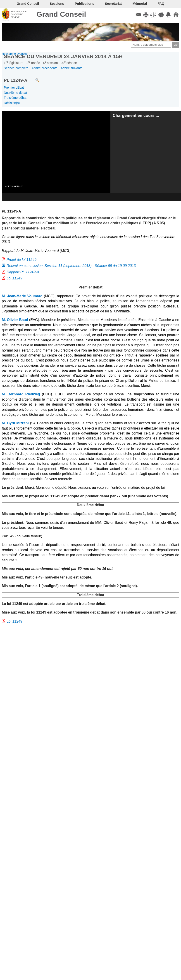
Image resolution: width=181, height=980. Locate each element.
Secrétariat (113, 4)
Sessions (57, 4)
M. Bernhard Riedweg (21, 394)
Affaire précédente (44, 68)
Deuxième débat (15, 93)
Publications (85, 4)
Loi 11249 (14, 278)
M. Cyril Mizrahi (15, 423)
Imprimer (146, 15)
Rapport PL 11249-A (23, 272)
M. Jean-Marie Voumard (22, 296)
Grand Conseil (61, 14)
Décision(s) (12, 103)
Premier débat (14, 87)
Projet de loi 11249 (21, 260)
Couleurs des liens (161, 15)
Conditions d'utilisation (153, 15)
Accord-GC (168, 15)
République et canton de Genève (19, 14)
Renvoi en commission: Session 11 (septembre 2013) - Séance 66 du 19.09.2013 (71, 266)
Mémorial (140, 4)
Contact (138, 15)
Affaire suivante (72, 68)
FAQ (161, 4)
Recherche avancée (15, 54)
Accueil (176, 15)
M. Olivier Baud (15, 320)
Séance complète (16, 68)
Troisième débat (15, 98)
